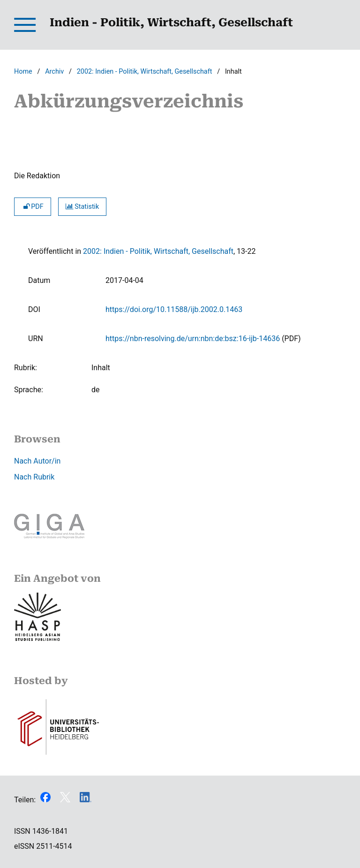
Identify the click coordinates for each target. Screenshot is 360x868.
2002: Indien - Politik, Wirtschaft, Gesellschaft (145, 72)
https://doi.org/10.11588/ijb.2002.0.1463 (174, 309)
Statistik (82, 207)
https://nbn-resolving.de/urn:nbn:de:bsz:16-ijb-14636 (193, 339)
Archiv (54, 72)
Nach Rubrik (34, 477)
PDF (33, 207)
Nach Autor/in (37, 461)
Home (23, 72)
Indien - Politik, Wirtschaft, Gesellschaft (171, 23)
